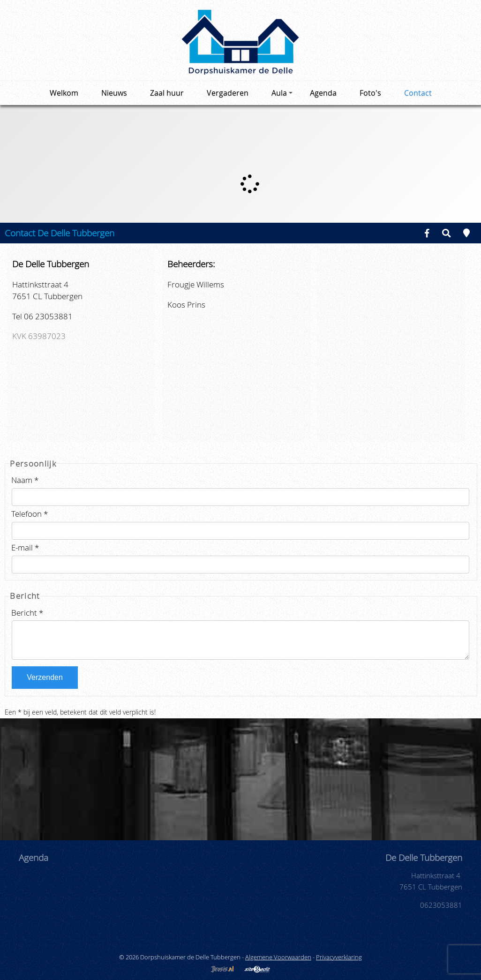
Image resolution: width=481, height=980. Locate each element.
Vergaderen (228, 93)
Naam (25, 480)
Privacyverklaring (339, 957)
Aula (282, 93)
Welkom (64, 93)
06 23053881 (48, 316)
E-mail (25, 547)
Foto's (370, 93)
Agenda (323, 93)
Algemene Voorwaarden (278, 957)
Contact (418, 93)
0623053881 (441, 905)
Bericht (27, 613)
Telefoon (30, 514)
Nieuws (114, 93)
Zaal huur (167, 93)
